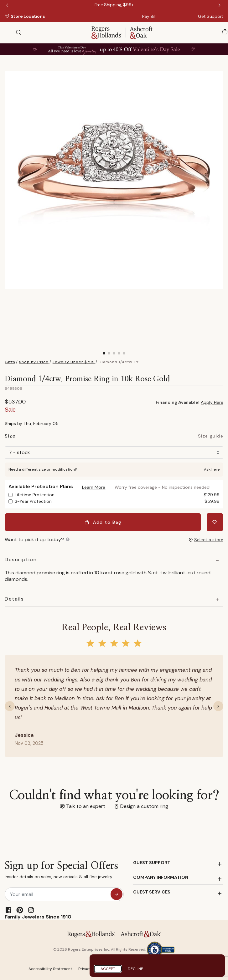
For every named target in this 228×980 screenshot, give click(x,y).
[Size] (114, 453)
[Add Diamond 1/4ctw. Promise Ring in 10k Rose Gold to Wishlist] (215, 522)
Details (14, 598)
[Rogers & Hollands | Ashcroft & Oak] (122, 32)
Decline (135, 969)
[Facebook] (8, 909)
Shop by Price (34, 362)
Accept (108, 969)
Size (10, 437)
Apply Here (212, 402)
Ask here (212, 469)
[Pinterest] (20, 909)
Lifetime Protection (117, 495)
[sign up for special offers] (117, 893)
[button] (94, 487)
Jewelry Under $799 (74, 362)
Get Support (211, 16)
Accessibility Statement (50, 968)
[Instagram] (31, 909)
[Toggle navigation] (8, 32)
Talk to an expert (86, 805)
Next (220, 6)
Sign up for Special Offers (61, 871)
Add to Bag (104, 522)
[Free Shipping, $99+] (114, 5)
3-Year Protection (117, 501)
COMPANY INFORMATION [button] (161, 876)
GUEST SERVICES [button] (152, 891)
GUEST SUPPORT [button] (152, 862)
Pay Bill (149, 16)
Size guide (211, 436)
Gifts (10, 362)
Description (21, 559)
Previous (8, 6)
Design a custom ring (144, 805)
